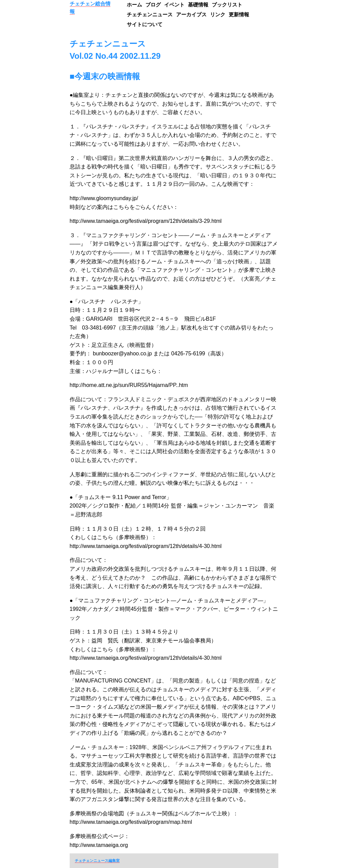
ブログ (153, 5)
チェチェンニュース (150, 14)
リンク (218, 14)
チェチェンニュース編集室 (97, 861)
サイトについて (145, 24)
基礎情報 (198, 5)
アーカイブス (191, 14)
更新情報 (239, 14)
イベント (174, 5)
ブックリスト (227, 5)
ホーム (134, 5)
